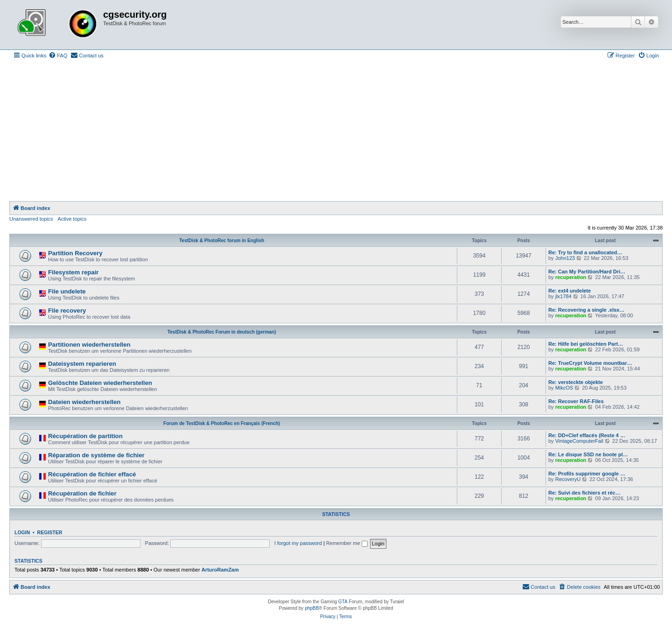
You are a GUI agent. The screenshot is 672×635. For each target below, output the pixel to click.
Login (22, 532)
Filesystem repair (73, 272)
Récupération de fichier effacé (92, 474)
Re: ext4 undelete (570, 291)
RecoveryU (568, 479)
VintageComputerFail (579, 441)
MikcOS (564, 388)
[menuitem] (58, 56)
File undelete (67, 291)
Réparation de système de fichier (96, 455)
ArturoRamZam (220, 570)
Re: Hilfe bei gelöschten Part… (586, 344)
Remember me (347, 543)
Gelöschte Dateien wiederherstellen (100, 383)
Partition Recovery (75, 253)
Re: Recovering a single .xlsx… (586, 310)
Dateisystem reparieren (82, 364)
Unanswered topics (31, 219)
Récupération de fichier (82, 493)
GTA (343, 602)
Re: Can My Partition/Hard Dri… (587, 272)
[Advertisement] (336, 131)
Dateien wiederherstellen (84, 402)
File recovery (67, 311)
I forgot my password (298, 543)
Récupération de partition (85, 436)
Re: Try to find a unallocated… (585, 252)
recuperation (571, 277)
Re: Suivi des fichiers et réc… (584, 493)
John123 (565, 258)
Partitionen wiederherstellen (89, 345)
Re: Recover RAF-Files (576, 401)
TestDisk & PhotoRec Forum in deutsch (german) (222, 332)
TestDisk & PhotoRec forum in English (222, 241)
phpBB (312, 608)
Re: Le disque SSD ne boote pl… (588, 454)
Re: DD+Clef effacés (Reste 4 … (587, 435)
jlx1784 (563, 296)
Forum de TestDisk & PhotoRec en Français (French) (222, 423)
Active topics (72, 219)
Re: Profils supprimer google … (587, 474)
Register (50, 532)
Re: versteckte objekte (576, 382)
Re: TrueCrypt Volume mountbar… (590, 363)
